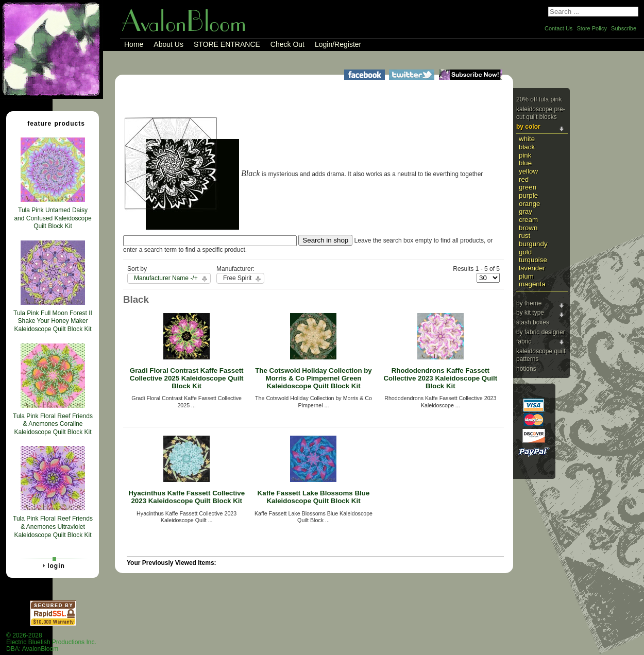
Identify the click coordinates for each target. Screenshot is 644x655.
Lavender (532, 268)
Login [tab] (52, 565)
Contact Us (558, 28)
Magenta (532, 284)
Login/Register (338, 44)
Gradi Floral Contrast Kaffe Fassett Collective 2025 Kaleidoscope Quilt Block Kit (187, 378)
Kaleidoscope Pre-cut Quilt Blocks (541, 113)
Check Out (287, 44)
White (527, 139)
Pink (525, 155)
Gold (525, 252)
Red (524, 179)
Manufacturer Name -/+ (166, 278)
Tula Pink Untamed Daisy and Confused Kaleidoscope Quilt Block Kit (53, 218)
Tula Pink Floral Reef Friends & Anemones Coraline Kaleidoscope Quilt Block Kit (53, 424)
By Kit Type (530, 313)
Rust (524, 236)
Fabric (524, 341)
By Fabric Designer (541, 332)
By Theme (529, 303)
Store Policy (592, 28)
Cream (528, 220)
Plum (526, 276)
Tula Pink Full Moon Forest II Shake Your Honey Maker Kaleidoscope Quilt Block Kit (53, 321)
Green (528, 187)
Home (134, 44)
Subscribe (624, 28)
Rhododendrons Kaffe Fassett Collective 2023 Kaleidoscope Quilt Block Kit (440, 378)
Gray (526, 211)
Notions (526, 369)
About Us (168, 44)
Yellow (528, 171)
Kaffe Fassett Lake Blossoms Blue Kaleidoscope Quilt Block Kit (314, 497)
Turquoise (533, 260)
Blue (525, 163)
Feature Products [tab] (52, 123)
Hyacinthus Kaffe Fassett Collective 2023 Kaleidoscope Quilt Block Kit (187, 497)
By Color (528, 127)
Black (527, 147)
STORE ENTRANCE (227, 44)
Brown (528, 228)
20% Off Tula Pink (539, 99)
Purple (528, 195)
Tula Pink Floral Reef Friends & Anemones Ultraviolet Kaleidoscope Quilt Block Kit (53, 527)
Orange (530, 204)
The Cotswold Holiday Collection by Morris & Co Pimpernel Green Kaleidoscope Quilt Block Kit (313, 378)
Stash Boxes (533, 322)
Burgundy (533, 244)
